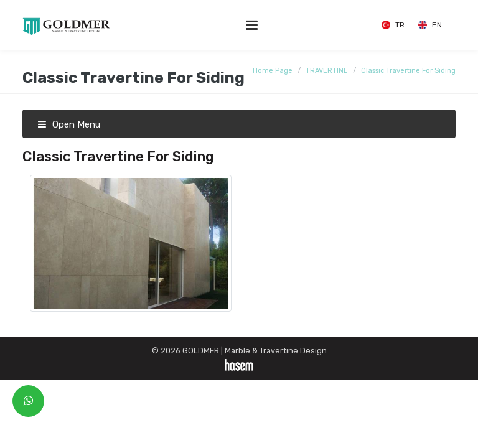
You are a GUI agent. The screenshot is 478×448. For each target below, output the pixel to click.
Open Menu (69, 124)
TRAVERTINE (327, 71)
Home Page (273, 71)
